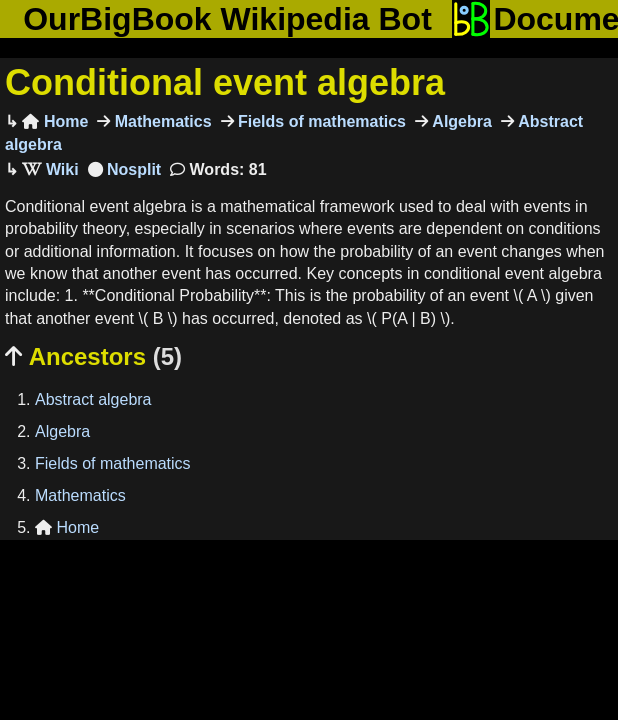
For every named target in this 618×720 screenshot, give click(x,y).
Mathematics (160, 121)
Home (55, 121)
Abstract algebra (93, 399)
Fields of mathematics (320, 121)
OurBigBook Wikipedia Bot (227, 19)
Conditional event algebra (225, 82)
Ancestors (93, 356)
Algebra (460, 121)
